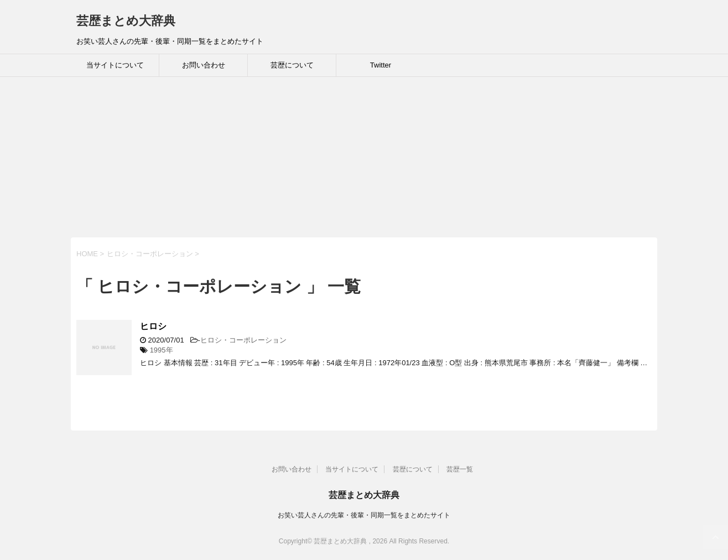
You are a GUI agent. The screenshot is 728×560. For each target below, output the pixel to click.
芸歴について (292, 65)
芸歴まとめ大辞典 (126, 21)
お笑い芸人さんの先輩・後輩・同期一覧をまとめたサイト (364, 515)
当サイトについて (115, 65)
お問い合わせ (204, 65)
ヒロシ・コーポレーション (243, 340)
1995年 (162, 350)
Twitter (381, 65)
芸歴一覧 (460, 469)
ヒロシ (153, 326)
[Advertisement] (332, 160)
